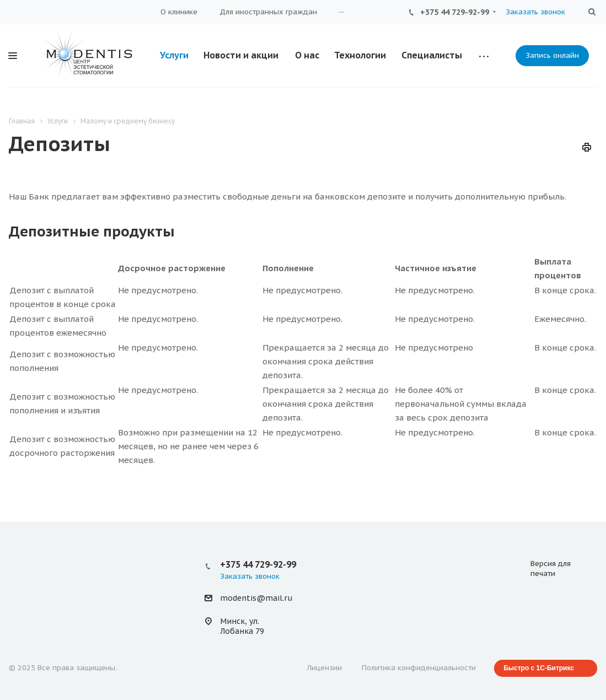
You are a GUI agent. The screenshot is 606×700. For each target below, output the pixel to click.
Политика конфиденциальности (419, 668)
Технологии (360, 55)
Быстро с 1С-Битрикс (539, 668)
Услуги (174, 55)
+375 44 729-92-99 (455, 12)
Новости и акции (241, 55)
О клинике (179, 12)
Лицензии (325, 668)
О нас (307, 55)
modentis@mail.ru (256, 599)
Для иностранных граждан (268, 12)
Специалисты (432, 55)
